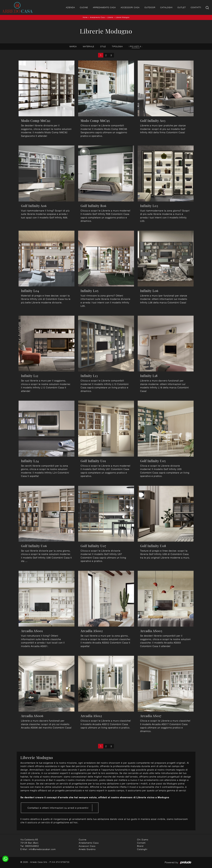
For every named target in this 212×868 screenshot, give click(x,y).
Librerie (110, 17)
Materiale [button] (88, 46)
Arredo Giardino (87, 849)
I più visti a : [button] (136, 46)
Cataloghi (166, 7)
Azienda (70, 7)
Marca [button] (73, 46)
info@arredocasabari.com (42, 849)
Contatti (196, 7)
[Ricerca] (207, 7)
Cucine (84, 7)
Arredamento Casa (104, 7)
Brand (140, 846)
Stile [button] (103, 46)
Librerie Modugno (123, 17)
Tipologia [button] (117, 46)
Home (85, 17)
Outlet (182, 7)
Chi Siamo (143, 839)
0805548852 (32, 846)
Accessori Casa (130, 7)
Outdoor (150, 7)
